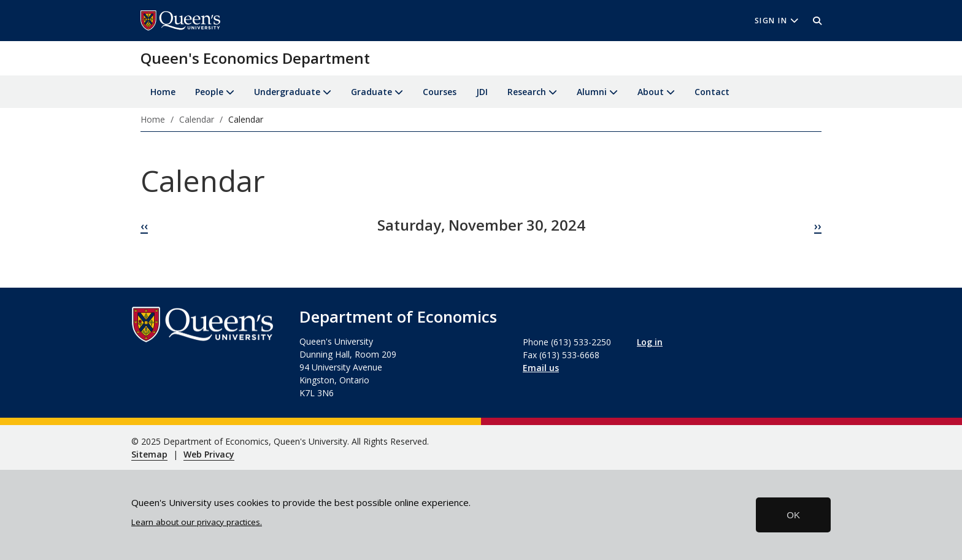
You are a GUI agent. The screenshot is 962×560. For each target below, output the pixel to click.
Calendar (197, 119)
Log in (650, 342)
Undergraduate (287, 92)
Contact (712, 92)
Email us (541, 368)
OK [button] (793, 515)
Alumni (592, 92)
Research (527, 92)
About (651, 92)
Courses (440, 92)
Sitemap (149, 454)
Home (163, 92)
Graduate (371, 92)
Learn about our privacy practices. (197, 522)
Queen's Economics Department (255, 58)
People (209, 92)
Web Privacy (209, 454)
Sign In (777, 21)
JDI (482, 92)
